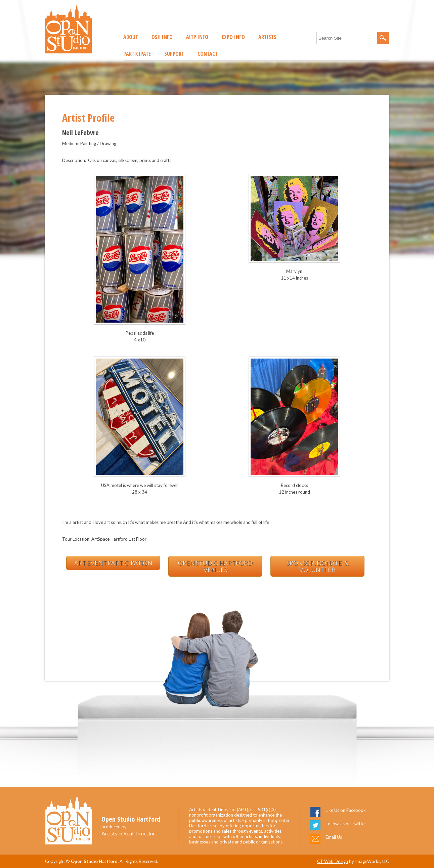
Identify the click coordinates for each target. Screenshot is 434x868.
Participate (137, 54)
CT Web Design (333, 861)
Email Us (334, 837)
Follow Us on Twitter (346, 824)
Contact (208, 54)
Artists (267, 37)
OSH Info (162, 37)
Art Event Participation (113, 563)
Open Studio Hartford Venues (215, 566)
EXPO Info (233, 37)
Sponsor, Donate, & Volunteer (318, 566)
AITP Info (197, 37)
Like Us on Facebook (346, 810)
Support (174, 54)
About (131, 37)
